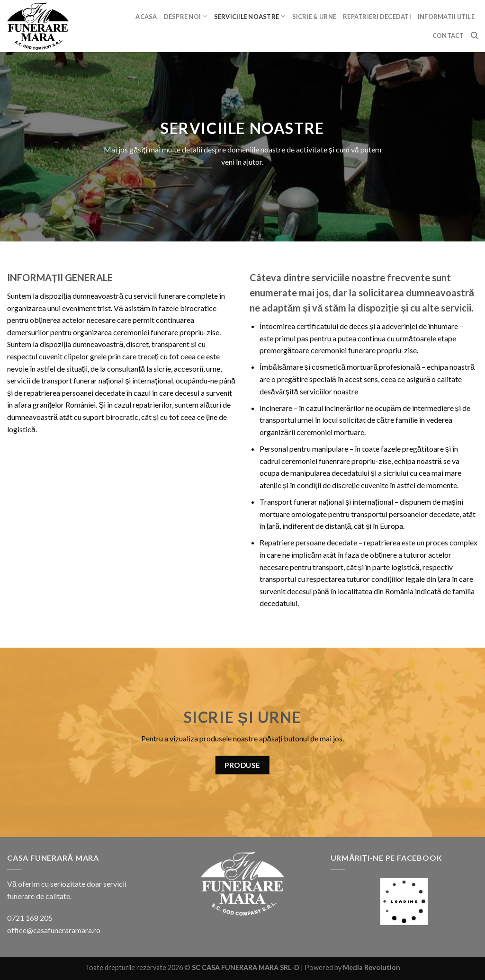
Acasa (146, 17)
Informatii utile (446, 17)
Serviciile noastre (250, 16)
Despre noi (186, 16)
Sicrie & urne (314, 17)
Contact (448, 36)
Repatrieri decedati (377, 17)
